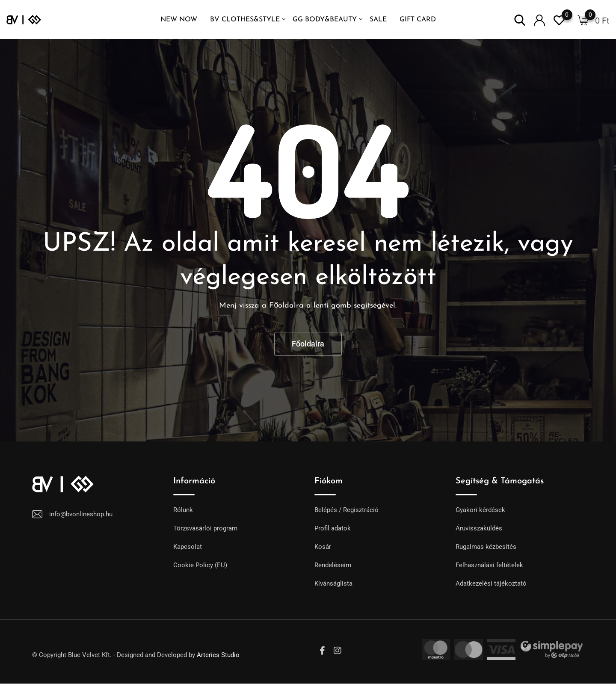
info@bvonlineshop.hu (81, 514)
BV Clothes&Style (245, 20)
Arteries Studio (218, 655)
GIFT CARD (418, 20)
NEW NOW (179, 20)
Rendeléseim (333, 565)
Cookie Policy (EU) (200, 565)
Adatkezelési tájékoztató (491, 583)
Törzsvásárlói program (205, 528)
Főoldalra (308, 344)
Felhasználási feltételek (489, 565)
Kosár (323, 547)
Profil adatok (333, 528)
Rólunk (183, 510)
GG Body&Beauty (325, 20)
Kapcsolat (188, 547)
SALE (378, 20)
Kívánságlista (333, 583)
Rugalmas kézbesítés (486, 547)
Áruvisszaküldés (479, 528)
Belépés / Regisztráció (346, 510)
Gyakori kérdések (480, 510)
